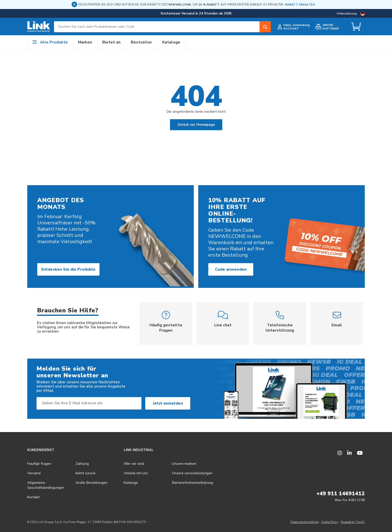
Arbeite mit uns (136, 473)
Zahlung (82, 464)
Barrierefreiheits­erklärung (192, 483)
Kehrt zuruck (85, 473)
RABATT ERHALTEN (300, 5)
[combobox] (162, 27)
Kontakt (33, 497)
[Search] (265, 27)
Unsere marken (184, 464)
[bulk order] (330, 27)
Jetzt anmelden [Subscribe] (168, 403)
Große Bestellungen (91, 483)
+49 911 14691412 (341, 494)
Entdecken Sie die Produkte (68, 269)
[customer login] (293, 27)
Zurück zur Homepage (196, 125)
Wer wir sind (134, 464)
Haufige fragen (39, 464)
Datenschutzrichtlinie (304, 522)
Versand (34, 473)
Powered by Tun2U (353, 522)
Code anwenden (231, 269)
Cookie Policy (329, 522)
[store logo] (39, 27)
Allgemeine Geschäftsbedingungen (46, 485)
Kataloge (131, 483)
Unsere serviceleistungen (192, 473)
